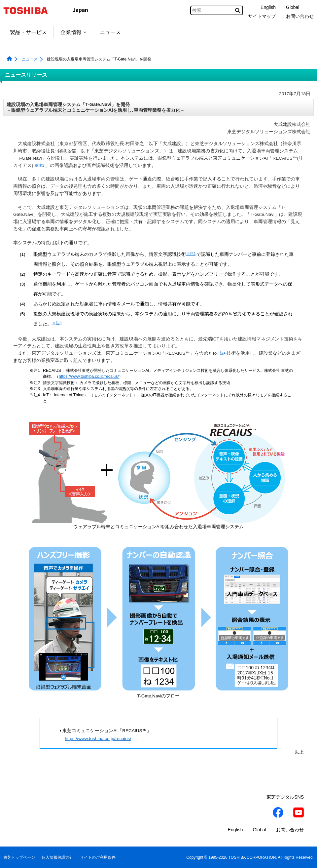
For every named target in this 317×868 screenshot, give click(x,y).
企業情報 (73, 32)
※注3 (57, 323)
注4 (223, 353)
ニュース (110, 32)
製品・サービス (28, 32)
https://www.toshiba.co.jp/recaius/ (89, 376)
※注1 (39, 165)
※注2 (191, 254)
